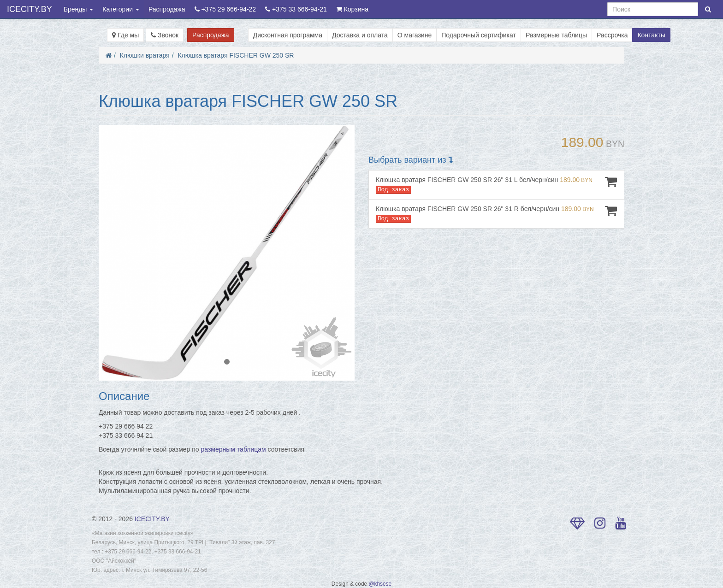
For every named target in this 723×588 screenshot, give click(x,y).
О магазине (415, 35)
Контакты (651, 35)
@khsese (380, 584)
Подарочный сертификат (479, 35)
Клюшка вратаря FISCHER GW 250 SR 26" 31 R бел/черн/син (496, 214)
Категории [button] (121, 9)
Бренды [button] (79, 9)
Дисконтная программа (288, 35)
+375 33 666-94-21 (296, 9)
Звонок (165, 35)
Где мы (125, 35)
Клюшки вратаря (145, 55)
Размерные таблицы (556, 35)
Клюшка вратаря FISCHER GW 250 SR (236, 55)
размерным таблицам (234, 449)
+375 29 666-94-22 (225, 9)
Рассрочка (612, 35)
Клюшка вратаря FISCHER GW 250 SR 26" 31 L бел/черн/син (496, 185)
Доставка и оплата (360, 35)
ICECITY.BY (30, 9)
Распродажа (167, 9)
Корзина (352, 9)
